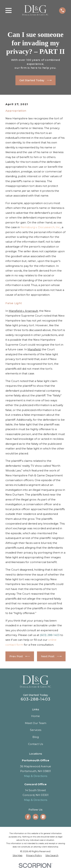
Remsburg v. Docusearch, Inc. (40, 227)
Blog (36, 737)
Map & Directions (36, 776)
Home (35, 716)
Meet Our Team (36, 723)
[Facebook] (28, 817)
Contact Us (35, 744)
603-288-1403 (35, 699)
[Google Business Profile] (43, 817)
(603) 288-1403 (50, 635)
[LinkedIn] (35, 817)
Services (36, 730)
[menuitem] (18, 856)
